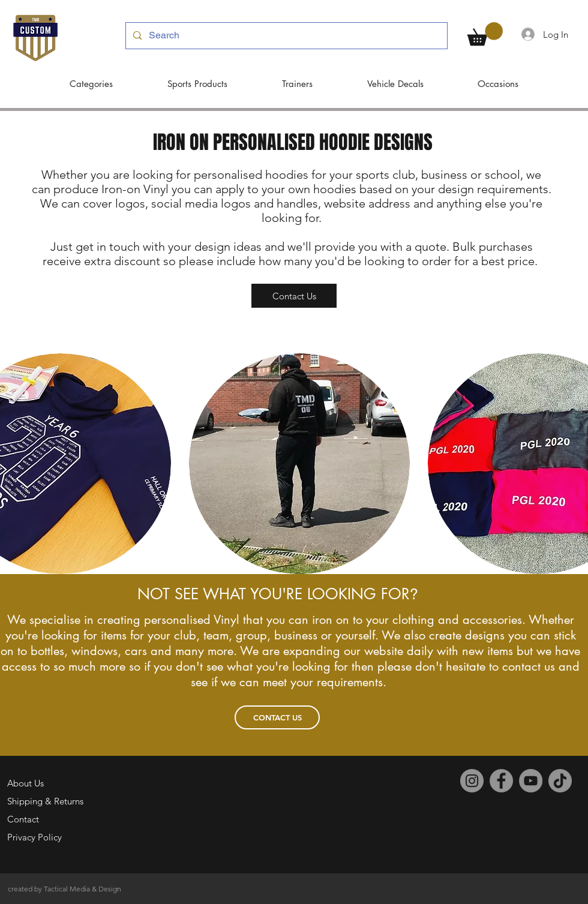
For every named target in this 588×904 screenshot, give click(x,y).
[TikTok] (560, 781)
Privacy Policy (34, 837)
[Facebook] (501, 781)
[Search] (285, 36)
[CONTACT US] (277, 717)
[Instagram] (472, 781)
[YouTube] (531, 781)
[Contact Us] (294, 296)
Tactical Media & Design (82, 889)
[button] (485, 34)
